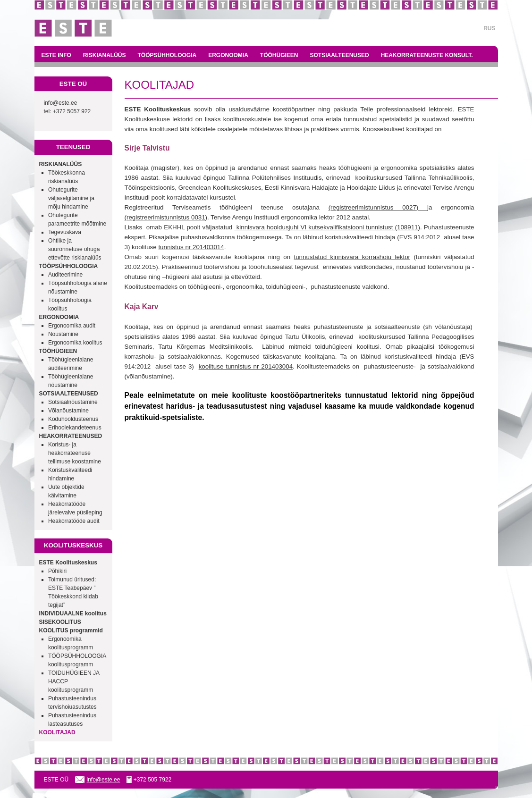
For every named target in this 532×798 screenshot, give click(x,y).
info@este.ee (61, 103)
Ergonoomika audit (72, 326)
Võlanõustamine (68, 411)
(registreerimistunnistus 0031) (166, 217)
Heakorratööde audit (74, 521)
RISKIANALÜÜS (105, 55)
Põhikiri (57, 571)
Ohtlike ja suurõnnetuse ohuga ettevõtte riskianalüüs (75, 249)
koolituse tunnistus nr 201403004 (246, 366)
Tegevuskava (65, 232)
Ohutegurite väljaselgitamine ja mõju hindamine (71, 198)
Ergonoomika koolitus (75, 343)
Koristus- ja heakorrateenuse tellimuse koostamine (75, 453)
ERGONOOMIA (228, 55)
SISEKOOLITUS (60, 622)
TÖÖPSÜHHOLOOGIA (167, 55)
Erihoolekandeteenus (75, 428)
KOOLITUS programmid (71, 630)
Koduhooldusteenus (73, 419)
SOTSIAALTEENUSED (340, 55)
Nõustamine (63, 334)
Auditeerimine (65, 275)
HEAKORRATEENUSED (71, 436)
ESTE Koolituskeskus (68, 563)
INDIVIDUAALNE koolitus (73, 613)
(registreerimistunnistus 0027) (378, 207)
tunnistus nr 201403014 (191, 247)
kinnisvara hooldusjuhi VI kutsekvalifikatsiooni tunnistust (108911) (327, 227)
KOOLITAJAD (57, 732)
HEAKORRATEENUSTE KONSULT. (427, 55)
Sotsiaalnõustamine (73, 402)
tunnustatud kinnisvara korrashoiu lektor (352, 257)
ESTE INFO (56, 55)
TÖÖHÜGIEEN (279, 55)
